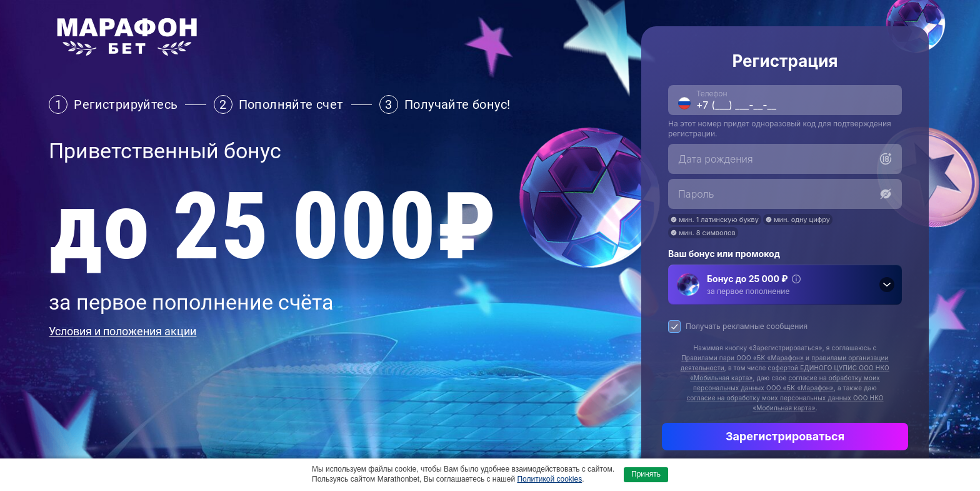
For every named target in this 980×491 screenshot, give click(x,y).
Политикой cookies (549, 479)
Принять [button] (646, 474)
